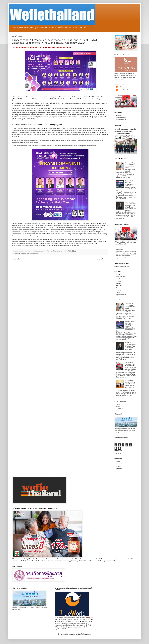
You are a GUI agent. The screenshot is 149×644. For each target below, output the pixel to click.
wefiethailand (120, 249)
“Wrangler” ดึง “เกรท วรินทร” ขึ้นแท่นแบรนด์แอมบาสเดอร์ (131, 165)
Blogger (88, 634)
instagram (119, 468)
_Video (118, 293)
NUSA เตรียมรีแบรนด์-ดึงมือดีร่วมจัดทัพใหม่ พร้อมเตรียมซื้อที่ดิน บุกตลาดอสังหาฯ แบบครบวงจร (131, 206)
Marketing (119, 283)
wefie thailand (122, 87)
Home (118, 274)
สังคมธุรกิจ (35, 254)
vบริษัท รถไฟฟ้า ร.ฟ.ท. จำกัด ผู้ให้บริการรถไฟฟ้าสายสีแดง (126, 255)
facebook (119, 462)
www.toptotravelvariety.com (126, 90)
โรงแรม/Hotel (120, 288)
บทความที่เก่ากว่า (102, 259)
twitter (118, 464)
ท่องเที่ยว (119, 279)
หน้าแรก (60, 259)
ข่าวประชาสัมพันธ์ (21, 254)
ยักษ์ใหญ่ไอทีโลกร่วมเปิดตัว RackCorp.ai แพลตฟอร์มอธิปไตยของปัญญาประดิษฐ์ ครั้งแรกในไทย (126, 186)
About (118, 406)
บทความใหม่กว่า (18, 259)
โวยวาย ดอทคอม (121, 120)
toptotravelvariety (121, 118)
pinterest (119, 466)
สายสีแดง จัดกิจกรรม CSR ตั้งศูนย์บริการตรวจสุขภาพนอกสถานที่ (131, 365)
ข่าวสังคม (29, 254)
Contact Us (119, 409)
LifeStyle (119, 290)
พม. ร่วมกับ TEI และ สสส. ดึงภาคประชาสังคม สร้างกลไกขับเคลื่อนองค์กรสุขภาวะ (130, 384)
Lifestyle (119, 281)
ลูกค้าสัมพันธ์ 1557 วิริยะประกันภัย (126, 252)
